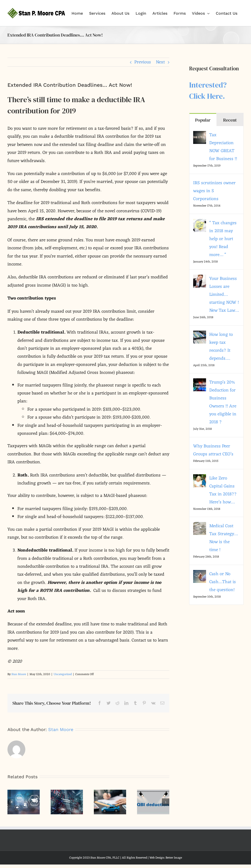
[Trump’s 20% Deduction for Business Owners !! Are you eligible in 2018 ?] (200, 382)
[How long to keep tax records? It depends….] (200, 335)
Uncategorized (63, 674)
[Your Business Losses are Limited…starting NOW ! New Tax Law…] (200, 279)
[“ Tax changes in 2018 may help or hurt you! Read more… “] (200, 223)
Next (160, 62)
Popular (203, 120)
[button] (11, 802)
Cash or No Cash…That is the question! (223, 582)
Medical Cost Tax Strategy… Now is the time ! (224, 538)
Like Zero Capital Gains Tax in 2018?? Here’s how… (223, 490)
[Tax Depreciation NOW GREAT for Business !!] (200, 135)
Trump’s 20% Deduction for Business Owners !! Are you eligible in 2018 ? (223, 402)
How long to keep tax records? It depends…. (221, 347)
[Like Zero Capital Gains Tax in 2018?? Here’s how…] (200, 478)
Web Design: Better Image (166, 858)
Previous (143, 62)
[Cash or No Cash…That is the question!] (200, 574)
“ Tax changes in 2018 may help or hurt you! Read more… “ (223, 239)
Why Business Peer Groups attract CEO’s (213, 450)
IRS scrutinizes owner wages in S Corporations (214, 191)
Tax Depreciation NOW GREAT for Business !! (223, 147)
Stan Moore (19, 674)
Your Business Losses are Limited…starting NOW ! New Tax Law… (224, 295)
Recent (230, 120)
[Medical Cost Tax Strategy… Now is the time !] (200, 526)
